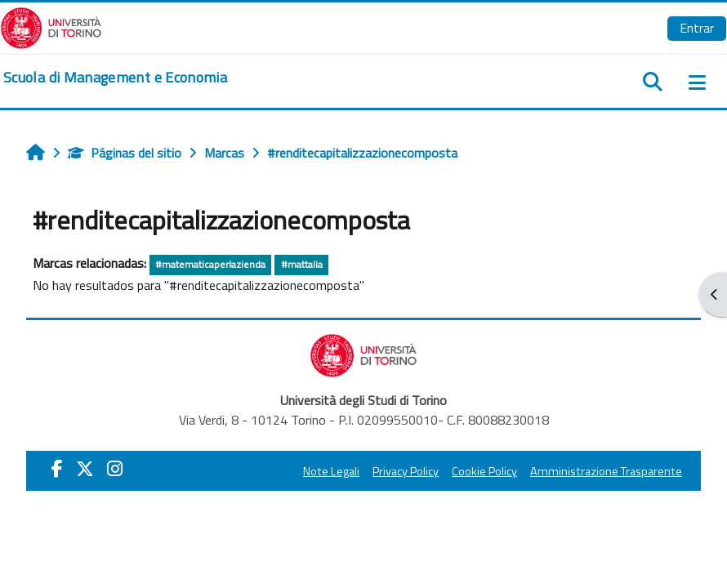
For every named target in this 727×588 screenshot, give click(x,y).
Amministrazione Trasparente (606, 471)
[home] (115, 78)
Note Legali (331, 471)
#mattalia (302, 264)
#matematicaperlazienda (210, 264)
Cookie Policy (484, 471)
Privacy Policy (406, 471)
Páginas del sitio (125, 153)
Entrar (697, 28)
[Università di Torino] (51, 26)
